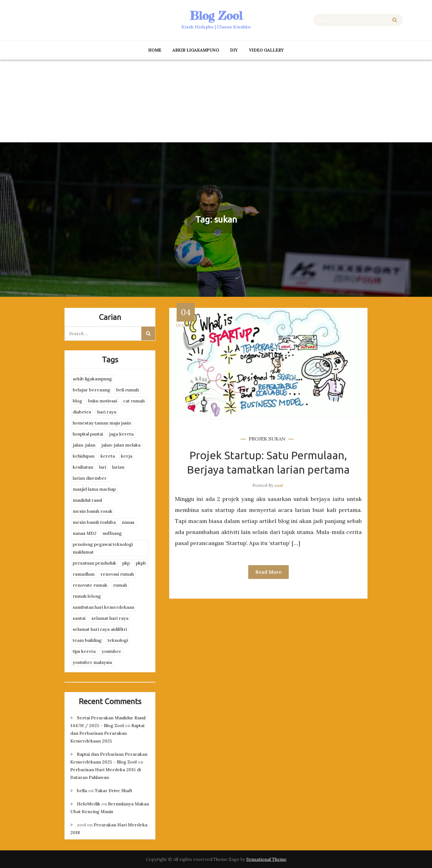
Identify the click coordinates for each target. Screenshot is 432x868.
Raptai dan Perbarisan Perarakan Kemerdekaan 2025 (107, 733)
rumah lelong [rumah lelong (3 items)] (87, 596)
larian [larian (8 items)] (118, 467)
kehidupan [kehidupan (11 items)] (84, 456)
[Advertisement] (216, 101)
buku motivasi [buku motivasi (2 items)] (103, 401)
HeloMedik (89, 804)
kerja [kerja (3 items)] (127, 456)
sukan (277, 439)
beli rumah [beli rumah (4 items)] (128, 390)
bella (82, 790)
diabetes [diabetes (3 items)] (82, 412)
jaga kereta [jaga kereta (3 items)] (121, 434)
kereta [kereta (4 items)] (108, 456)
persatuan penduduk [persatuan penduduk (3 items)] (94, 563)
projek (258, 439)
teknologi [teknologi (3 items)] (118, 640)
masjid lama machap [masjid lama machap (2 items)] (94, 489)
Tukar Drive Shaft (114, 790)
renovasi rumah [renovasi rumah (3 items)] (117, 574)
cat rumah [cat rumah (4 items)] (134, 401)
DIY (234, 50)
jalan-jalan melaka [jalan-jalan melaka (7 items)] (121, 445)
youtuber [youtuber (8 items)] (111, 651)
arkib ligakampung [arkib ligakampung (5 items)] (92, 379)
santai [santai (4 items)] (79, 618)
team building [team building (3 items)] (87, 640)
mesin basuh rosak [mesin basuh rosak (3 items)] (93, 511)
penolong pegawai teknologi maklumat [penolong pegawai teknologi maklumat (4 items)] (103, 548)
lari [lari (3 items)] (103, 467)
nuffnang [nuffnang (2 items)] (112, 533)
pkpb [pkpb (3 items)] (141, 563)
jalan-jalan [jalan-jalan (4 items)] (84, 445)
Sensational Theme (266, 859)
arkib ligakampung (196, 50)
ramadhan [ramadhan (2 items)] (84, 574)
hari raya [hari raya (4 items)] (107, 412)
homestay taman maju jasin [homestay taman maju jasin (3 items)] (102, 423)
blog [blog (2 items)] (77, 401)
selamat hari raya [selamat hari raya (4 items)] (110, 618)
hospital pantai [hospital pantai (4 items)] (88, 434)
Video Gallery (266, 50)
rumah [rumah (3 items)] (120, 585)
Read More (268, 572)
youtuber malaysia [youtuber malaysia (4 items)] (92, 662)
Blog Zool (216, 16)
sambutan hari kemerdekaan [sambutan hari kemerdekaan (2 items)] (103, 607)
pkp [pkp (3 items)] (126, 563)
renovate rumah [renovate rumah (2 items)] (90, 585)
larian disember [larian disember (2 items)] (90, 478)
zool (279, 485)
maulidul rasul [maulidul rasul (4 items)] (87, 500)
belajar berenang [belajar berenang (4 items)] (91, 390)
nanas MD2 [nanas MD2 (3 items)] (85, 533)
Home (155, 50)
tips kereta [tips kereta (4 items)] (84, 651)
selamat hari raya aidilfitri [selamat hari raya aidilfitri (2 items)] (100, 629)
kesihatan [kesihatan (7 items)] (83, 467)
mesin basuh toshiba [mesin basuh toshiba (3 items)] (94, 522)
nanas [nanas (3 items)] (128, 522)
